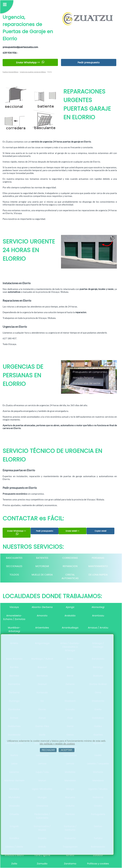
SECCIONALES (14, 566)
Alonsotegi (98, 607)
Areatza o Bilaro (14, 855)
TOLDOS (14, 575)
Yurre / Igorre (42, 855)
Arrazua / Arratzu (98, 628)
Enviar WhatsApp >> (30, 62)
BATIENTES (42, 558)
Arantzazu (98, 616)
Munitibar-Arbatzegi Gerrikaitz (14, 631)
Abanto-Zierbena (42, 607)
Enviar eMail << (72, 531)
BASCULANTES (14, 558)
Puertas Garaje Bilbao (10, 72)
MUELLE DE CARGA (42, 575)
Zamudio (42, 864)
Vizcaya (14, 607)
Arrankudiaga (70, 628)
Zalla (14, 864)
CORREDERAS (70, 558)
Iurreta (70, 855)
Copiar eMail (100, 531)
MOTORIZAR (42, 566)
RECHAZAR (48, 750)
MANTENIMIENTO (98, 566)
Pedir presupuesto (89, 62)
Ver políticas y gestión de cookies (57, 744)
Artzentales (42, 628)
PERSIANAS (98, 558)
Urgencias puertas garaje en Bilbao (33, 72)
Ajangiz (70, 607)
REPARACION (70, 566)
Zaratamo (70, 864)
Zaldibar (98, 855)
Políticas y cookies (98, 864)
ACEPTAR (67, 750)
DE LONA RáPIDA (98, 575)
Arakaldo (70, 616)
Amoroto (42, 616)
